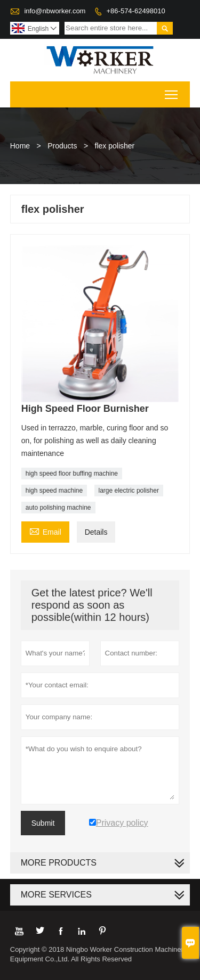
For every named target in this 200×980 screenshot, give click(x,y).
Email (45, 531)
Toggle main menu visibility (172, 91)
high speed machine (54, 491)
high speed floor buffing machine (72, 474)
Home (20, 146)
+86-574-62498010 (136, 11)
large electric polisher (129, 491)
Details (96, 532)
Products (62, 146)
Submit (43, 823)
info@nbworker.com (55, 11)
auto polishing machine (58, 508)
